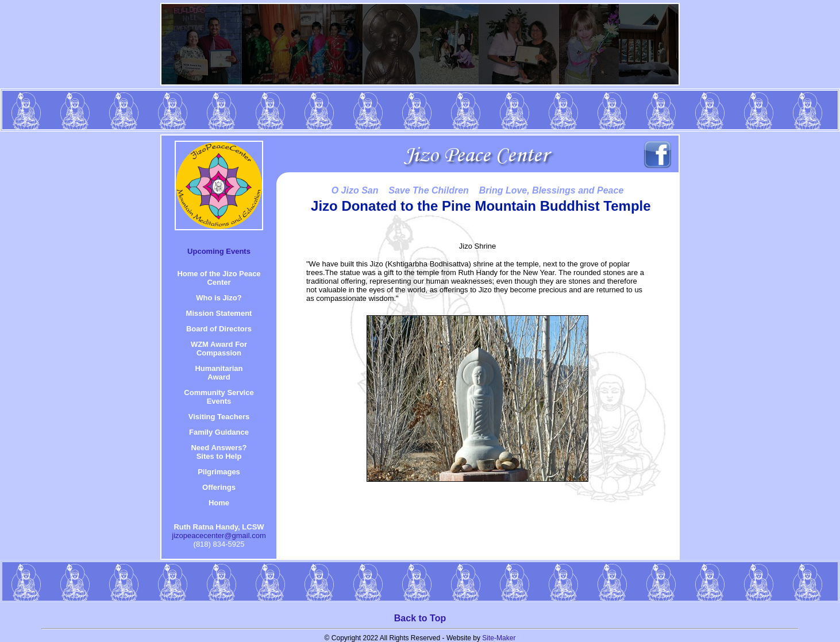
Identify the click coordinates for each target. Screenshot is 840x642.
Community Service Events (219, 397)
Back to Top (420, 618)
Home (219, 503)
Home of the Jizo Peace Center (219, 278)
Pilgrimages (219, 472)
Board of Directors (219, 329)
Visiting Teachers (219, 417)
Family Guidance (219, 432)
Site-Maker (499, 638)
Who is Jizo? (219, 298)
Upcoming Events (219, 251)
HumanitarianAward (219, 373)
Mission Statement (219, 313)
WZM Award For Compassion (219, 349)
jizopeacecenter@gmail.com (219, 535)
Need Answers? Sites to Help (219, 452)
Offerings (219, 487)
